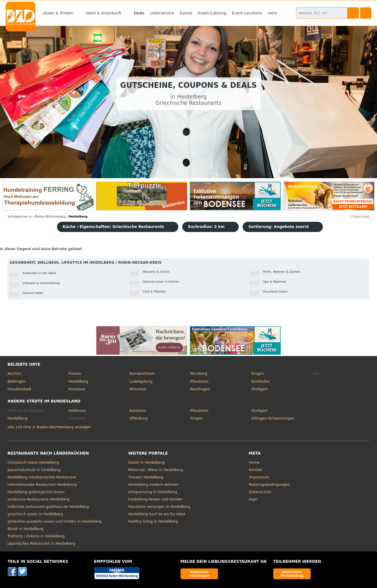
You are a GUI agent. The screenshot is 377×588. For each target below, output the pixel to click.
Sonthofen (260, 381)
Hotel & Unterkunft (103, 13)
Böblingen (17, 381)
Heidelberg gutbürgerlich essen (36, 492)
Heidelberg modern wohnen (153, 484)
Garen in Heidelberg (146, 462)
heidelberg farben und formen (155, 499)
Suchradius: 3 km (206, 227)
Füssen (75, 373)
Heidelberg (79, 381)
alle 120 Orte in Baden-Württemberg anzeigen (49, 427)
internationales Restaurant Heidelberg (42, 484)
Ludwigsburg (141, 381)
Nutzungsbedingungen (269, 484)
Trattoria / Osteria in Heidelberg (36, 536)
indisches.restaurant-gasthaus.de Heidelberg (48, 507)
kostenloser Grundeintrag (292, 574)
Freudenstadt (20, 389)
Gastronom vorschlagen (199, 574)
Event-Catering (212, 13)
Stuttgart (259, 389)
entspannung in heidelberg (153, 492)
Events (186, 13)
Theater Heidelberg (146, 477)
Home (254, 462)
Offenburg (139, 418)
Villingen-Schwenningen (273, 418)
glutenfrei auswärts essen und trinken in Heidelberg (55, 521)
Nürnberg (199, 373)
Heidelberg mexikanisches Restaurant (42, 477)
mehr (273, 13)
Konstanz (77, 389)
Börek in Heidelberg (26, 529)
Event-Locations (247, 13)
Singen (257, 373)
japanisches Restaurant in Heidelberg (42, 543)
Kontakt (256, 470)
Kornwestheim (142, 373)
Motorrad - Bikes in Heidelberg (156, 470)
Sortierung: (278, 227)
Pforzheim (200, 381)
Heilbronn (77, 411)
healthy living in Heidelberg (153, 521)
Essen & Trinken (58, 13)
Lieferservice (162, 13)
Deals (139, 13)
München (138, 389)
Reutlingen (200, 389)
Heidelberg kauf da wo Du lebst (157, 514)
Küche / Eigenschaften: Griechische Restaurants (113, 227)
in (20, 217)
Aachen (14, 373)
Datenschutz (260, 492)
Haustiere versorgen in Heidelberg (159, 507)
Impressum (259, 477)
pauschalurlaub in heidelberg (34, 470)
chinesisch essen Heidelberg (33, 462)
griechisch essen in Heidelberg (35, 514)
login (253, 499)
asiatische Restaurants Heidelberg (39, 499)
